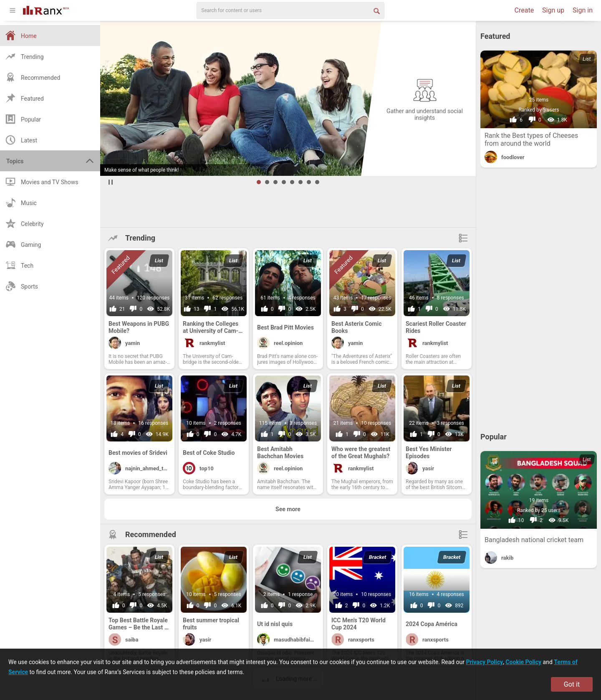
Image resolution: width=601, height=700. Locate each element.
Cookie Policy (523, 662)
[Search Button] (376, 10)
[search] (290, 10)
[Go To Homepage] (46, 9)
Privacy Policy (484, 662)
